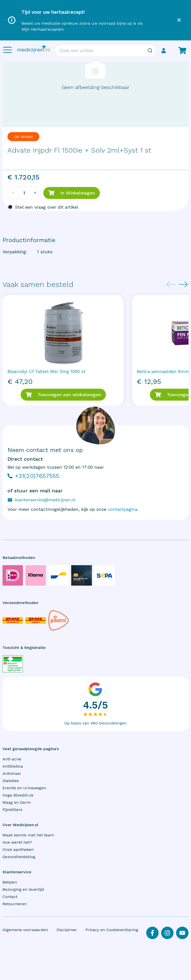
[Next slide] (183, 284)
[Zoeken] (150, 51)
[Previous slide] (171, 284)
